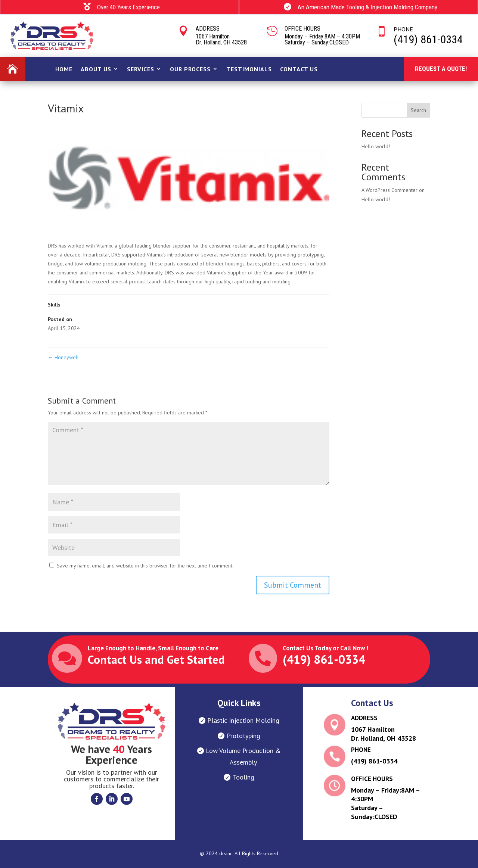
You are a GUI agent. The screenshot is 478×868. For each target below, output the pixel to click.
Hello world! (376, 146)
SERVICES (141, 69)
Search (418, 110)
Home (64, 69)
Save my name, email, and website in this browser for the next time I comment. (145, 566)
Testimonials (249, 69)
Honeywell (63, 357)
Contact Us (299, 69)
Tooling (243, 777)
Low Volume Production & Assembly (243, 756)
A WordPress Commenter (389, 190)
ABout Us (96, 69)
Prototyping (243, 736)
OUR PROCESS (190, 69)
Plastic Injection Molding (243, 720)
